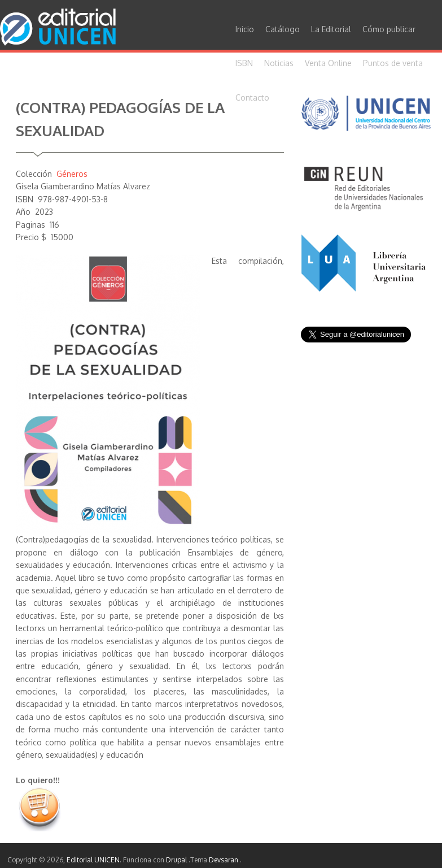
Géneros (72, 174)
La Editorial (331, 29)
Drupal (177, 860)
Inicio (245, 29)
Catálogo (283, 29)
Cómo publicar (389, 29)
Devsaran (224, 860)
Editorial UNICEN (93, 860)
